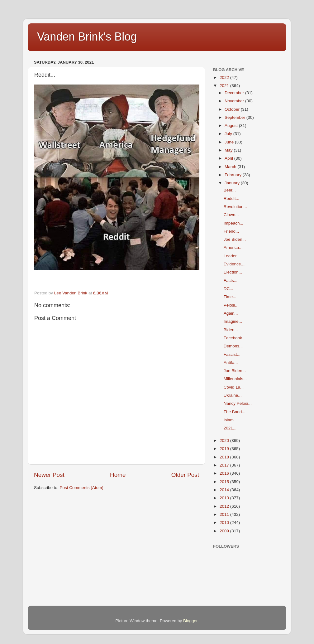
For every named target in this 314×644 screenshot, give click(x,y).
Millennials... (235, 379)
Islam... (231, 420)
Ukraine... (233, 395)
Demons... (233, 346)
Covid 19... (234, 387)
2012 (225, 506)
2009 (225, 531)
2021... (230, 428)
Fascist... (232, 354)
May (229, 150)
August (232, 126)
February (234, 175)
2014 (225, 490)
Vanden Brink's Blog (87, 37)
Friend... (231, 231)
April (229, 158)
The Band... (235, 412)
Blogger (190, 621)
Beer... (230, 190)
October (233, 109)
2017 (225, 465)
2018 (225, 457)
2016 (225, 473)
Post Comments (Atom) (82, 488)
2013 (225, 498)
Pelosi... (231, 305)
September (235, 117)
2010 (225, 523)
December (235, 93)
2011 (225, 514)
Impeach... (233, 223)
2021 (225, 86)
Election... (233, 272)
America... (233, 247)
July (229, 134)
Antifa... (231, 363)
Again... (231, 313)
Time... (230, 297)
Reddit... (231, 199)
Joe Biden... (235, 239)
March (231, 167)
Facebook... (235, 338)
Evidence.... (235, 264)
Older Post (185, 475)
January (233, 183)
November (235, 101)
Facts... (231, 281)
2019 (225, 449)
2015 (225, 482)
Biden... (231, 330)
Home (118, 475)
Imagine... (233, 321)
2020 (225, 441)
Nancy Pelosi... (238, 403)
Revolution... (235, 207)
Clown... (231, 215)
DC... (228, 289)
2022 (225, 77)
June (230, 142)
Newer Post (49, 475)
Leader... (232, 256)
